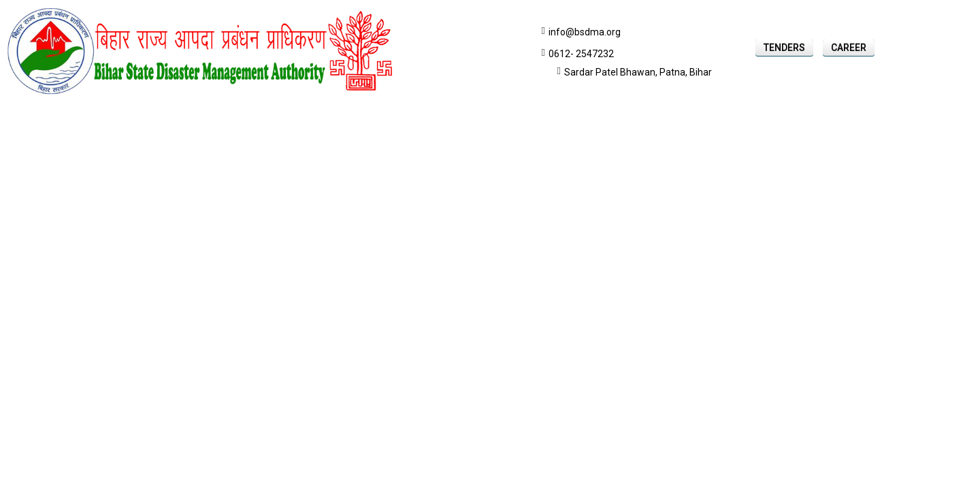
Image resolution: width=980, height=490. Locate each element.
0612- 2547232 (581, 54)
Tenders (784, 48)
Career (849, 48)
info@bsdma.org (585, 32)
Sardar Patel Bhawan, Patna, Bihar (638, 72)
